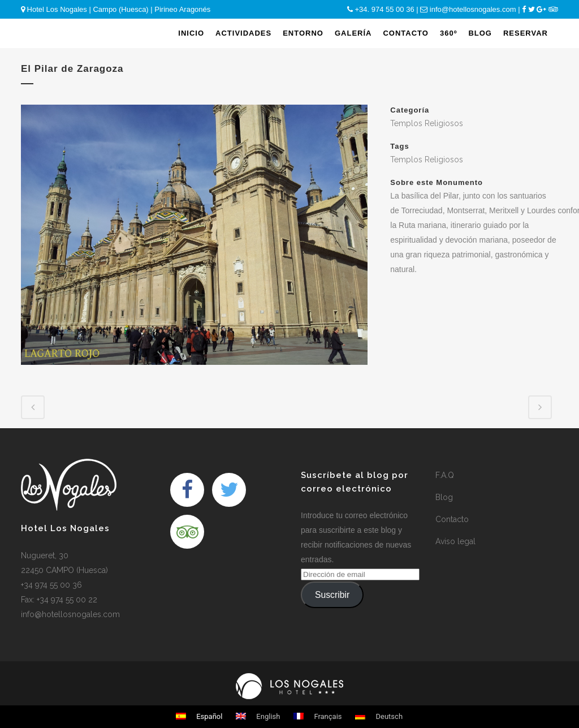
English (258, 716)
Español (199, 716)
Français (317, 716)
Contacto (452, 519)
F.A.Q (445, 475)
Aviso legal (455, 541)
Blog (444, 497)
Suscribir (332, 595)
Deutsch (379, 716)
